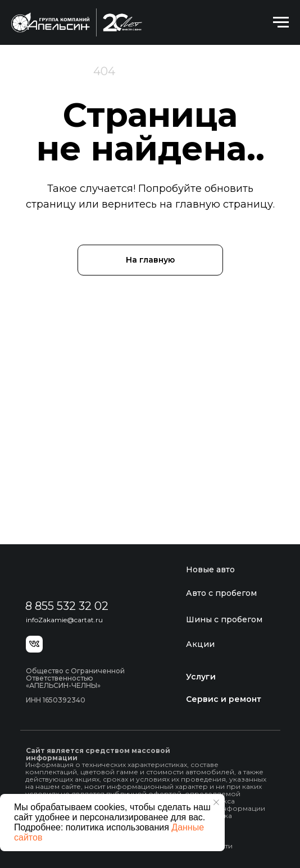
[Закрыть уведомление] (216, 802)
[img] (78, 575)
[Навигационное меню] (281, 22)
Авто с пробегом (221, 593)
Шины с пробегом (224, 619)
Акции (200, 644)
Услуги (201, 677)
